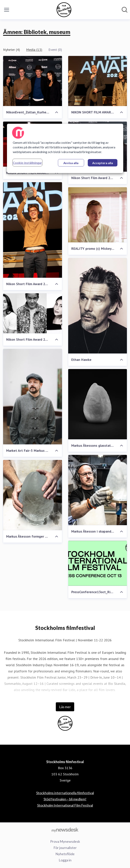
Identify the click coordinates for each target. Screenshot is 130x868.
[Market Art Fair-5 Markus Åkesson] (33, 397)
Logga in (65, 860)
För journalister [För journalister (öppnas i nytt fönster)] (65, 848)
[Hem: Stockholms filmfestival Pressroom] (64, 10)
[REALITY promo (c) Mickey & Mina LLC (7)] (98, 215)
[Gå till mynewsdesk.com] (65, 830)
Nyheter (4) (12, 50)
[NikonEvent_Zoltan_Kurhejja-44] (33, 81)
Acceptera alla (103, 163)
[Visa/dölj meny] (7, 10)
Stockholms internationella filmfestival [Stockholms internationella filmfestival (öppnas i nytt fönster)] (65, 793)
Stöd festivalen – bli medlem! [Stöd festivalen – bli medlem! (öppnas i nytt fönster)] (65, 799)
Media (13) (34, 50)
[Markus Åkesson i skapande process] (98, 490)
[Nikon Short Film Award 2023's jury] (33, 313)
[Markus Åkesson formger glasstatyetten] (33, 495)
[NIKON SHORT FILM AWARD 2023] (98, 81)
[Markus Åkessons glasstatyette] (98, 404)
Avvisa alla (71, 163)
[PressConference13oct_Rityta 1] (98, 563)
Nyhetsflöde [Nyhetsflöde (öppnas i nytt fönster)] (65, 854)
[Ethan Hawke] (98, 306)
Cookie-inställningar (27, 163)
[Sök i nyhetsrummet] (125, 10)
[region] (65, 148)
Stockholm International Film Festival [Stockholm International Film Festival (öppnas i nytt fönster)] (65, 805)
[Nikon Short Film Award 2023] (33, 230)
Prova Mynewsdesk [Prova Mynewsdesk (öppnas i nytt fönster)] (65, 841)
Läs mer (65, 707)
